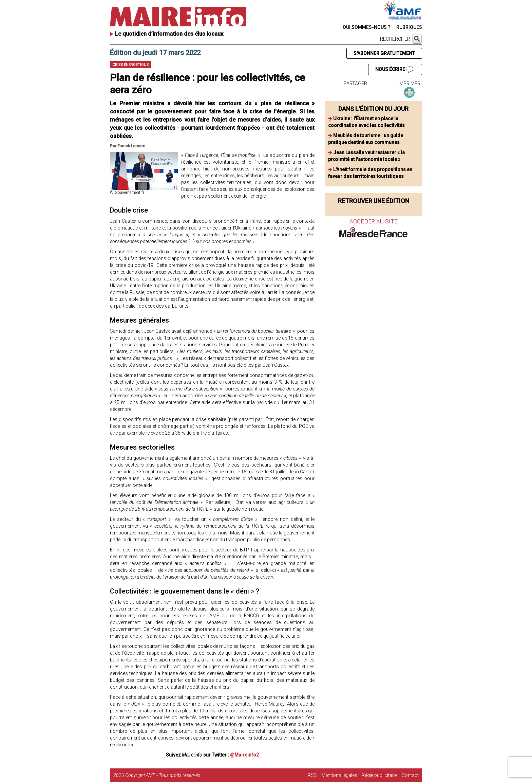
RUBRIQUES (409, 27)
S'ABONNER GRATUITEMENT (384, 53)
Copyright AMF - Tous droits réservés (163, 775)
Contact (410, 775)
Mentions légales (339, 775)
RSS (312, 775)
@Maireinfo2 (244, 755)
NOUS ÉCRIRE (394, 70)
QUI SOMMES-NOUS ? (367, 27)
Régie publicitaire (379, 775)
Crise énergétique (131, 65)
